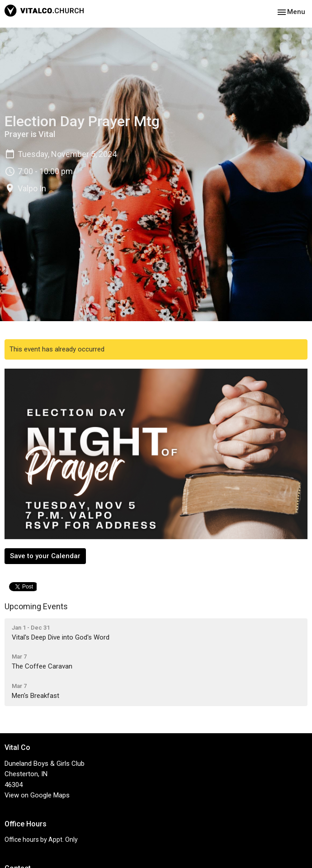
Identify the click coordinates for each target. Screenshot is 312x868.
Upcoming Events (36, 606)
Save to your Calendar (45, 556)
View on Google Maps (37, 795)
